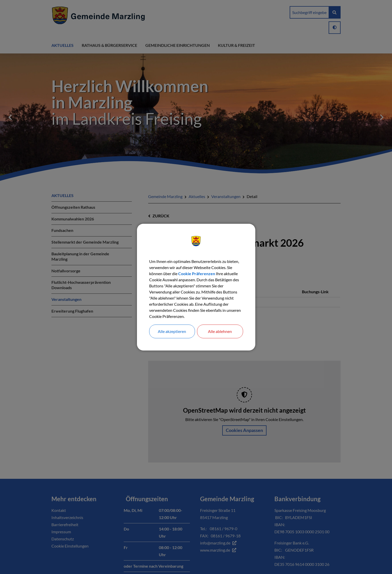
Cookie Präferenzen (197, 274)
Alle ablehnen (220, 331)
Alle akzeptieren (172, 331)
